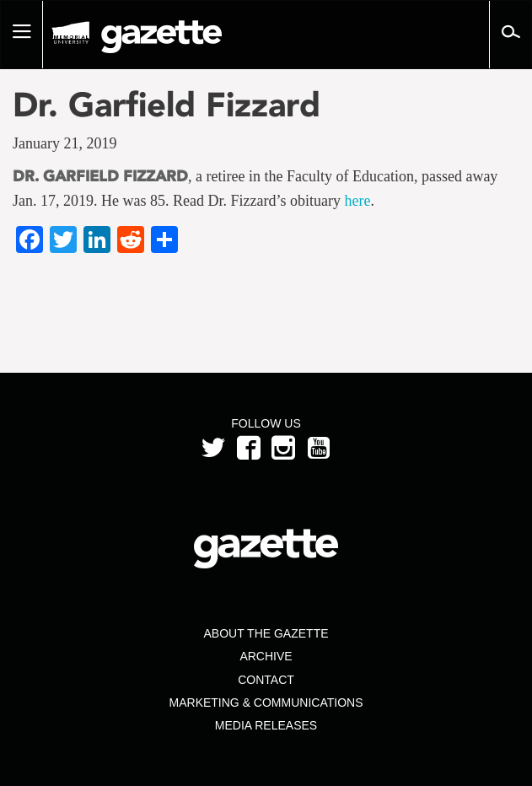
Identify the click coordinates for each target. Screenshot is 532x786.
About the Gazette (266, 633)
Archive (266, 656)
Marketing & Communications (266, 703)
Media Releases (266, 725)
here (357, 201)
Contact (266, 680)
